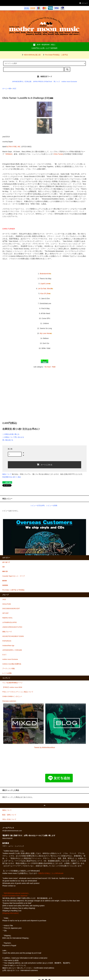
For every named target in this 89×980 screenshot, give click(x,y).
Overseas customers (9, 701)
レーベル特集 (7, 673)
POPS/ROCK (7, 641)
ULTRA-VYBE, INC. (14, 147)
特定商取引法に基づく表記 (12, 477)
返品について (7, 474)
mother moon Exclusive (69, 82)
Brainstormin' (45, 274)
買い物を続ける (8, 440)
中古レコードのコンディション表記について (18, 692)
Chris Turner (58, 154)
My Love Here (46, 333)
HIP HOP (5, 613)
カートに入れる (44, 465)
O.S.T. (4, 655)
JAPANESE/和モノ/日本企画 (22, 82)
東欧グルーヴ (7, 632)
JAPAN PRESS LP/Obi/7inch (43, 82)
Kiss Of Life (45, 294)
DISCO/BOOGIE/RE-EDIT (11, 609)
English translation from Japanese (15, 896)
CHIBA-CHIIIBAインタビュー (12, 696)
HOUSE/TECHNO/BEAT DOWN (13, 636)
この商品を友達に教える (11, 434)
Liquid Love (45, 284)
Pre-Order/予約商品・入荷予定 (55, 55)
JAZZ (14, 89)
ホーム (5, 89)
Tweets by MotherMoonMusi (44, 747)
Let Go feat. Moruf (45, 289)
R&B (54, 367)
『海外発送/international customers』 (16, 893)
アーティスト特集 (9, 669)
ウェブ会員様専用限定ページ (12, 683)
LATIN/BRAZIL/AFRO (10, 622)
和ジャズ (57, 82)
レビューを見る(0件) (38, 505)
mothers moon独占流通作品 (12, 664)
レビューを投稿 (52, 505)
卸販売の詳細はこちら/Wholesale (51, 873)
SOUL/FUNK (7, 604)
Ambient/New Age (8, 646)
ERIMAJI (9, 154)
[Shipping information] (10, 913)
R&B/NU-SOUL (7, 618)
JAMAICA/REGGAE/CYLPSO (12, 627)
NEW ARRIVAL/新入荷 (31, 55)
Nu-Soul (48, 367)
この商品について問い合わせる (13, 437)
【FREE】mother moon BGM (12, 687)
